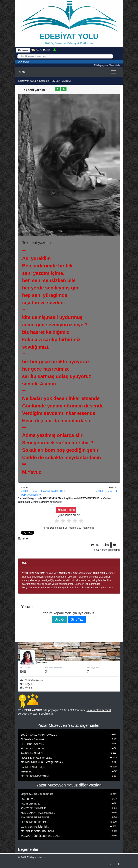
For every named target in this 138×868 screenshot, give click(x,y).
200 (95, 545)
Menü (23, 72)
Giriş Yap (77, 619)
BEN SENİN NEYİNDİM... (34, 822)
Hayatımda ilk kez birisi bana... (37, 758)
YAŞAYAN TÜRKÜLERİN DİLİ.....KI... (40, 836)
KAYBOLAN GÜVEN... (33, 753)
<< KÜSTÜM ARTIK (32, 491)
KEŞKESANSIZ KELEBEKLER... (38, 794)
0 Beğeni (26, 684)
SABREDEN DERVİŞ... (33, 767)
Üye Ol (60, 619)
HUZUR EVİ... (28, 799)
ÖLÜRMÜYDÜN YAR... (33, 744)
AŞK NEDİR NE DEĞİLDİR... (36, 818)
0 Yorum (26, 688)
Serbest (43, 81)
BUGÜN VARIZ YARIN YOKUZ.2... (39, 735)
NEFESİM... (27, 772)
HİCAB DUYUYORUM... (34, 749)
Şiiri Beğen (66, 510)
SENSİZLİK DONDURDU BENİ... (38, 831)
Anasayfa (23, 50)
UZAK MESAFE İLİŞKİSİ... (35, 827)
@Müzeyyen (42, 662)
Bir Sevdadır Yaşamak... (33, 739)
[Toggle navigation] (114, 72)
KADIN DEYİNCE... (31, 804)
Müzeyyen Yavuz (28, 81)
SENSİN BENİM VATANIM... (36, 776)
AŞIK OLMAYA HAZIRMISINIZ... (38, 813)
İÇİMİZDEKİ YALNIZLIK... (34, 808)
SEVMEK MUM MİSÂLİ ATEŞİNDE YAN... (43, 762)
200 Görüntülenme (32, 680)
